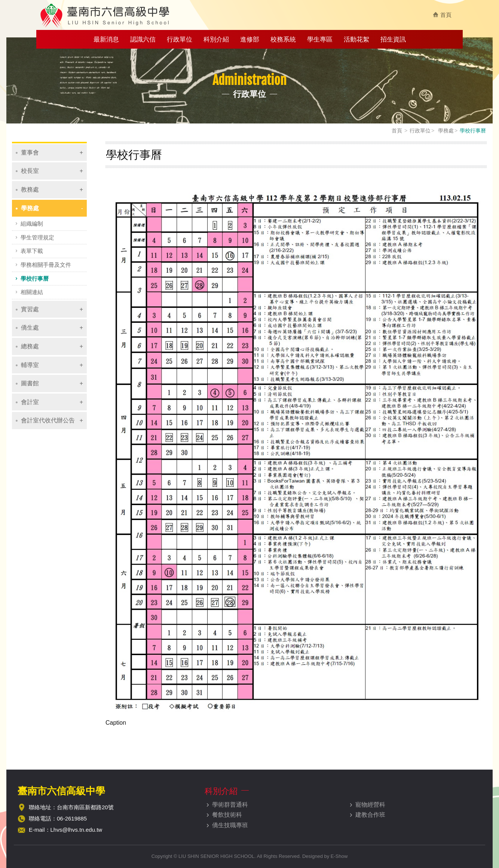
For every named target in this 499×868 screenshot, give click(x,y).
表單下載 (32, 251)
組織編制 (32, 224)
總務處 (30, 346)
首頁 (446, 15)
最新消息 (106, 39)
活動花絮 (356, 39)
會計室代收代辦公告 (48, 420)
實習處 (30, 309)
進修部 (250, 39)
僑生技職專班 (230, 825)
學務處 (445, 131)
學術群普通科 (230, 805)
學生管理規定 (37, 237)
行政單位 (180, 39)
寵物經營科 (370, 805)
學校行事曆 (35, 279)
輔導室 (30, 365)
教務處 (30, 190)
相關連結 (32, 292)
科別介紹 (216, 39)
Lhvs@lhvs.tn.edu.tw (76, 830)
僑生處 (30, 328)
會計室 (30, 402)
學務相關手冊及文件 (46, 265)
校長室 (30, 171)
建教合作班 (370, 815)
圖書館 (30, 383)
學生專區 (320, 39)
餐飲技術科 (227, 815)
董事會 (30, 152)
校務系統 (283, 39)
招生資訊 (393, 39)
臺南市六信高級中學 (105, 15)
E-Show (339, 856)
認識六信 (143, 39)
